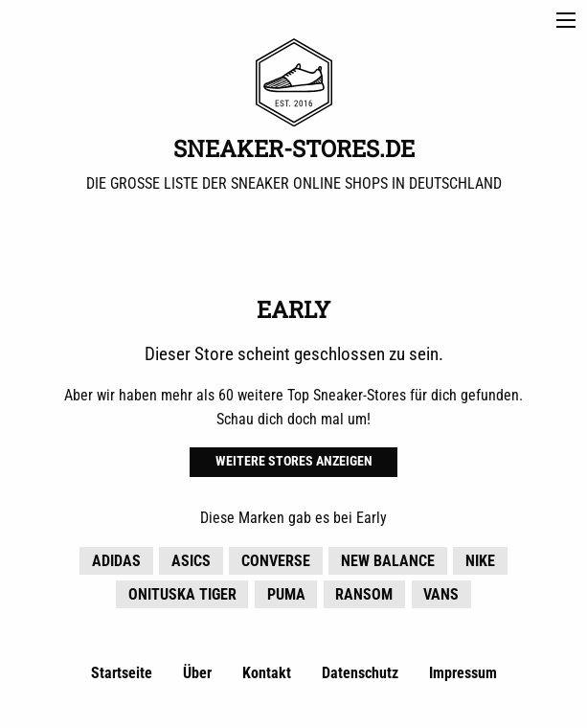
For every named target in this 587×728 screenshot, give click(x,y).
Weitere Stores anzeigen (294, 461)
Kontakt (267, 673)
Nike (480, 561)
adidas (116, 561)
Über (197, 673)
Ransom (364, 594)
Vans (441, 594)
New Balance (388, 561)
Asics (191, 561)
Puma (286, 594)
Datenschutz (360, 673)
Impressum (463, 673)
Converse (276, 561)
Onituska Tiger (182, 594)
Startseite (122, 673)
